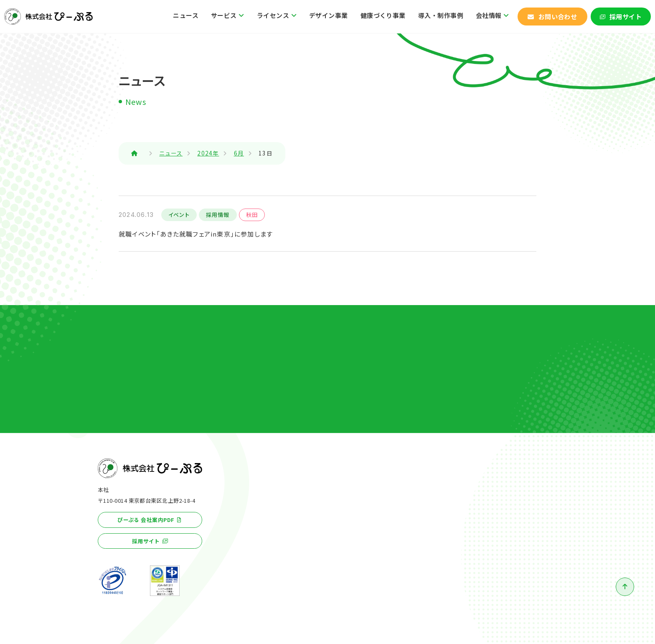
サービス (224, 15)
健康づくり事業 (383, 15)
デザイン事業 (329, 15)
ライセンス (273, 15)
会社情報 (489, 15)
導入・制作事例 (441, 15)
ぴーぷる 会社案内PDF (146, 520)
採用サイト (626, 17)
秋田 (252, 215)
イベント (179, 215)
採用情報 (218, 215)
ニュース (186, 15)
